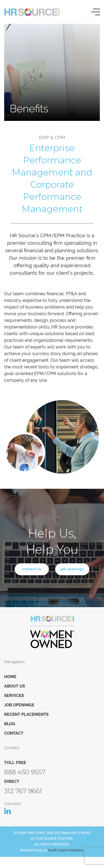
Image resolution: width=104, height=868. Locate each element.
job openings (72, 569)
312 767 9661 (23, 791)
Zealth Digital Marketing (66, 850)
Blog (10, 724)
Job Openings (19, 705)
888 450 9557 (25, 772)
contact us (32, 569)
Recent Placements (26, 714)
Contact (14, 733)
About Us (15, 686)
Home (10, 677)
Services (14, 696)
